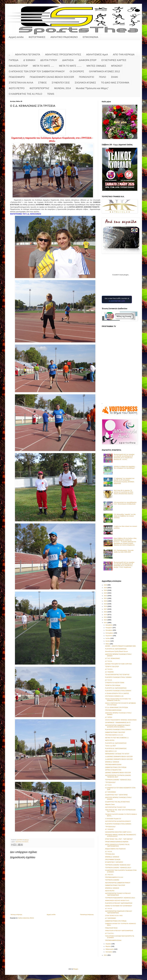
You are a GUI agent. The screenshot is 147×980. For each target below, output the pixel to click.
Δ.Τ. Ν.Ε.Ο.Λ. (109, 875)
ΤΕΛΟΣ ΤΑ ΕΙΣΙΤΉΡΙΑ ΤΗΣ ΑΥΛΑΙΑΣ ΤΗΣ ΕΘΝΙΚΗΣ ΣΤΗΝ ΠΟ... (118, 700)
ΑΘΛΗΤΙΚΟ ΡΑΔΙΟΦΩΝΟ (64, 37)
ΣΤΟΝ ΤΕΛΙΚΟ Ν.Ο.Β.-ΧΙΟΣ (114, 916)
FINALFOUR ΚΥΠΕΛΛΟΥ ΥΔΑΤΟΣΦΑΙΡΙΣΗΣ (119, 931)
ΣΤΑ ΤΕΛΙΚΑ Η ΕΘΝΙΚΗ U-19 (114, 696)
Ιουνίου (108, 641)
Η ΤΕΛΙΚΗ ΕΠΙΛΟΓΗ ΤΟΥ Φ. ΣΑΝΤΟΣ (117, 693)
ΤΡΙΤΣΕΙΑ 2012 (110, 854)
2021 (106, 598)
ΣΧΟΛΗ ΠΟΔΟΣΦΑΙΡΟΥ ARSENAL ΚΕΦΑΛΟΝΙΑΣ (121, 720)
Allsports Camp (110, 804)
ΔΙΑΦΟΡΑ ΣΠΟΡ (88, 60)
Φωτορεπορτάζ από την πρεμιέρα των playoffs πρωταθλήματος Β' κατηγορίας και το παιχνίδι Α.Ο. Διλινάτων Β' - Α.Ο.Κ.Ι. (124, 457)
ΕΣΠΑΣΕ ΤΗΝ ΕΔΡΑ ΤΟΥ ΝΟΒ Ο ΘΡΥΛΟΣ (118, 664)
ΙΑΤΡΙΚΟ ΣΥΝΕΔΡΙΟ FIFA (113, 770)
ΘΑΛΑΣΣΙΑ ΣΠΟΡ (18, 66)
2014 (106, 617)
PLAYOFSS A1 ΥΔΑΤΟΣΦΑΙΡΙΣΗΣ (116, 748)
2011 (106, 955)
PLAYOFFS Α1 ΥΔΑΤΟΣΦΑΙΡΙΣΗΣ (116, 649)
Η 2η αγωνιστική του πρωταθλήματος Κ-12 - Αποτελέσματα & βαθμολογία (125, 503)
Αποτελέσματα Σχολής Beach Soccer (116, 651)
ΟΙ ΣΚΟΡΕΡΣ (77, 71)
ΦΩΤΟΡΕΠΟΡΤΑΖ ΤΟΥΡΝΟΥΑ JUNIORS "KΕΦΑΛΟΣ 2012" (118, 776)
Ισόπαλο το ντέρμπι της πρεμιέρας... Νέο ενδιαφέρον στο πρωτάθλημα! (125, 467)
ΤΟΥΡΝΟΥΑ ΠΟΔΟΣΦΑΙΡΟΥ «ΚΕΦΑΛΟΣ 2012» (120, 898)
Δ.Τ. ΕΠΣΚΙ (109, 717)
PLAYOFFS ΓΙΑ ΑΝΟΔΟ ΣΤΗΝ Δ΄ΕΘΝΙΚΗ (118, 691)
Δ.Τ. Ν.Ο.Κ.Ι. (109, 669)
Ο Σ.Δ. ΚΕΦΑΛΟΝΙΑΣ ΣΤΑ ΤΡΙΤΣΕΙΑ (116, 707)
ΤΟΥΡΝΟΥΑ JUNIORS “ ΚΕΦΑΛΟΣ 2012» (118, 780)
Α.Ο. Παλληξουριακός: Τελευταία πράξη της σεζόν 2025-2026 (124, 551)
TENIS (51, 94)
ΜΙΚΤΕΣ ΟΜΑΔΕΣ (96, 66)
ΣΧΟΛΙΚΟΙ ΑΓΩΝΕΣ (85, 83)
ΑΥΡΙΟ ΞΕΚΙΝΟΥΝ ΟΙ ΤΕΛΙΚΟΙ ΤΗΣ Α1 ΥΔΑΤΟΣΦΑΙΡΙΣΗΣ (117, 845)
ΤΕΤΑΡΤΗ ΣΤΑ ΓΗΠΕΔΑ (113, 685)
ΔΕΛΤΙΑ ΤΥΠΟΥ (49, 60)
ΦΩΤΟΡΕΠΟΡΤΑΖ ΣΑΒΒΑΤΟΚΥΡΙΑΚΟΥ (118, 883)
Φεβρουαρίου (110, 949)
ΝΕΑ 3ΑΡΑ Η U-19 (111, 751)
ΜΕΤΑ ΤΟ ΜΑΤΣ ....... (70, 66)
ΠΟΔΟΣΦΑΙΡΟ (17, 77)
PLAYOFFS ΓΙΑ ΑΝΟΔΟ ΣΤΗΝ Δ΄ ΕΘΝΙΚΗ (118, 677)
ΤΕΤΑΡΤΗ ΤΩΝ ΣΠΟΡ (112, 667)
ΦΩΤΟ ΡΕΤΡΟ (17, 88)
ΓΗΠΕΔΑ (14, 60)
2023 (106, 593)
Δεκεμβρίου (109, 625)
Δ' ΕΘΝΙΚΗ (29, 60)
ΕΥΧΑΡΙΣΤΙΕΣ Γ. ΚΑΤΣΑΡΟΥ (114, 862)
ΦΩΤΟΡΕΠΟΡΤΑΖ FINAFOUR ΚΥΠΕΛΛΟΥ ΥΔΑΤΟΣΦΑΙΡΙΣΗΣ (119, 912)
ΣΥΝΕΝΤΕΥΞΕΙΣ (61, 83)
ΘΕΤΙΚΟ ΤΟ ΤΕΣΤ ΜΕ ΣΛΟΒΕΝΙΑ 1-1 (117, 738)
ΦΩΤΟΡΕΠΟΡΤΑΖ (39, 88)
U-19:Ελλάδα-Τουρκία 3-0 (113, 819)
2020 (106, 601)
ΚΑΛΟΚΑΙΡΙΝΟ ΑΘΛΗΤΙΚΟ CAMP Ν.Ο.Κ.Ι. (118, 832)
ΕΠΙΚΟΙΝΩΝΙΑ (90, 37)
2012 (106, 623)
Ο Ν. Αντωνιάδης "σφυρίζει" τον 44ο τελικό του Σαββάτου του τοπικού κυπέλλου (125, 516)
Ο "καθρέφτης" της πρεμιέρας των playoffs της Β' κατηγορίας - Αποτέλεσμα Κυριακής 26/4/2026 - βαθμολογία (124, 481)
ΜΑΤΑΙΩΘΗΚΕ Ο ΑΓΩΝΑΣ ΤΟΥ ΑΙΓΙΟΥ (117, 754)
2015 (106, 615)
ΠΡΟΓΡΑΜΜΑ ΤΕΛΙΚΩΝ (113, 859)
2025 (106, 588)
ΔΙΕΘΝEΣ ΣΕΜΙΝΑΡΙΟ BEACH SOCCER (118, 773)
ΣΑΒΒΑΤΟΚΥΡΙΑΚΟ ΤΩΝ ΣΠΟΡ (115, 732)
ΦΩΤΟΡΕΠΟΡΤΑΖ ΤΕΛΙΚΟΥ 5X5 (115, 807)
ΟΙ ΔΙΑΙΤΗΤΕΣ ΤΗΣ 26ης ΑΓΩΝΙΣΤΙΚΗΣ (117, 802)
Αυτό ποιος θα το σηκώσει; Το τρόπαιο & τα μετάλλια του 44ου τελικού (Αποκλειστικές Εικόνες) (123, 492)
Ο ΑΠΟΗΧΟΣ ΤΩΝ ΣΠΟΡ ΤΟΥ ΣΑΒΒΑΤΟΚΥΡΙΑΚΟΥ (37, 71)
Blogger (76, 969)
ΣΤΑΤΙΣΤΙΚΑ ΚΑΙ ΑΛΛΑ (21, 83)
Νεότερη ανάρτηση (16, 915)
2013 (106, 620)
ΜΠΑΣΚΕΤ (117, 66)
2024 (106, 590)
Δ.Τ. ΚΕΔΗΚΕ (109, 672)
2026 (106, 585)
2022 (106, 596)
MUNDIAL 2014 (63, 88)
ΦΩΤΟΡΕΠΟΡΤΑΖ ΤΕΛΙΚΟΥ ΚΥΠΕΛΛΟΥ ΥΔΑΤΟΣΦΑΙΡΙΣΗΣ (118, 894)
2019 (106, 604)
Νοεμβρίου (109, 628)
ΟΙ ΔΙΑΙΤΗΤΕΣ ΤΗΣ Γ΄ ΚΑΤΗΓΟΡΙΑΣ (116, 795)
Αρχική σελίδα (16, 37)
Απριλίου (108, 944)
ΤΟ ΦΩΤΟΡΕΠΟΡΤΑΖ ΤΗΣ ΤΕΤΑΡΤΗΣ (117, 675)
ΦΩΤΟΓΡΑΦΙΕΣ (37, 37)
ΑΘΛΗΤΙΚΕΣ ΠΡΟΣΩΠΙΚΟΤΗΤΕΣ (63, 54)
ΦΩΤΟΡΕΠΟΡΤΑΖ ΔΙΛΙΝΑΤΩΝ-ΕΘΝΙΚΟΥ (118, 821)
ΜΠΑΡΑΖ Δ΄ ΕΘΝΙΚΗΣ (112, 762)
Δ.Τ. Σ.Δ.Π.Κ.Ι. (110, 933)
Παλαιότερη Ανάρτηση (87, 915)
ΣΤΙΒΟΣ (42, 83)
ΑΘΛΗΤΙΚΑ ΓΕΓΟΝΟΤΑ (28, 54)
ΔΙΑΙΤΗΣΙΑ (68, 60)
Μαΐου (108, 644)
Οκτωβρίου (109, 630)
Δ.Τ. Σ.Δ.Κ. (108, 785)
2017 (106, 609)
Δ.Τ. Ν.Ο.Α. (109, 661)
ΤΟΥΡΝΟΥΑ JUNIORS (112, 880)
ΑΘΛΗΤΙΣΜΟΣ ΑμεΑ (97, 54)
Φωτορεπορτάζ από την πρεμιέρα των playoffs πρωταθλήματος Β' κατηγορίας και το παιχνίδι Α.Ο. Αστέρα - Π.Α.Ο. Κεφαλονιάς (124, 565)
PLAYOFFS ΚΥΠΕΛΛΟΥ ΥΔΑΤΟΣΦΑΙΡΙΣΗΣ (119, 903)
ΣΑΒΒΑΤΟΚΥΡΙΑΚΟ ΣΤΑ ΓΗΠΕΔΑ (116, 767)
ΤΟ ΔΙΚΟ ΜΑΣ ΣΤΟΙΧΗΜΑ (115, 83)
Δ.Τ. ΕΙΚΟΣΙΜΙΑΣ (110, 792)
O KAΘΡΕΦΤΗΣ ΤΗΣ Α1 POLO (25, 94)
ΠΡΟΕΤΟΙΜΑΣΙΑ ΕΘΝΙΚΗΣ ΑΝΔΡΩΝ (117, 842)
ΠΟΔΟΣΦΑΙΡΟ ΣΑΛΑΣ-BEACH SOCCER (52, 77)
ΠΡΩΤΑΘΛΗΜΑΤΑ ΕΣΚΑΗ (113, 710)
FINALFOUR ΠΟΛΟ (111, 928)
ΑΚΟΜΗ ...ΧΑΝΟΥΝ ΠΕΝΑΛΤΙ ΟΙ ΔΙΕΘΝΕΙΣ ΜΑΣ (120, 646)
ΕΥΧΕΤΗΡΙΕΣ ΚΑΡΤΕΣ (114, 60)
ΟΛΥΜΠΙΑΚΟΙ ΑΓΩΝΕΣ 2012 (104, 71)
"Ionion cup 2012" (111, 746)
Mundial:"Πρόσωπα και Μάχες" (92, 88)
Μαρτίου (108, 946)
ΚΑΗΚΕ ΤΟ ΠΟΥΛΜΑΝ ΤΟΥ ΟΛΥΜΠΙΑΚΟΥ (119, 906)
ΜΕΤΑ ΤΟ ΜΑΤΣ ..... (43, 66)
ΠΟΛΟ (103, 77)
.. (9, 54)
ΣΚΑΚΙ (115, 77)
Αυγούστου (109, 636)
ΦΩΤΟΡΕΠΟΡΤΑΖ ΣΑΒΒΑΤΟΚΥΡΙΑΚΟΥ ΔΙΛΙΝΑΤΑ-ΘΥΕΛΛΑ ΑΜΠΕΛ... (118, 726)
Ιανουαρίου (109, 952)
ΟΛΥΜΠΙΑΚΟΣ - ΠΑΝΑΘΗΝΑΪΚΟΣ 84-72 (118, 723)
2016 (106, 612)
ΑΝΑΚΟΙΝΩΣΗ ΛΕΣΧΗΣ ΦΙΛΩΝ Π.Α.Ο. (117, 900)
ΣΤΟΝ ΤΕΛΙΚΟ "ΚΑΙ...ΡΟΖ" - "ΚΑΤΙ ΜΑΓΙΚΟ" (119, 839)
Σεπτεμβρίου (110, 633)
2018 (106, 606)
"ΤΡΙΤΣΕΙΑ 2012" (110, 782)
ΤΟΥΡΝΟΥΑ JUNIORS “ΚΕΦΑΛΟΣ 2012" (118, 865)
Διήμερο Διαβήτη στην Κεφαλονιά (115, 849)
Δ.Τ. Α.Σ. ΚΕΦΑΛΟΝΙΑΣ (112, 658)
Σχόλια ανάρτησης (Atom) (26, 918)
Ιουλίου (108, 638)
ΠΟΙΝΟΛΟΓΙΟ (87, 77)
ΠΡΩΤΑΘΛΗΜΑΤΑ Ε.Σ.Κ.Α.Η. (114, 735)
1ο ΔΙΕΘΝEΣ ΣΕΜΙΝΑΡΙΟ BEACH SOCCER (119, 757)
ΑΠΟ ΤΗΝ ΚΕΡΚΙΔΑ (124, 54)
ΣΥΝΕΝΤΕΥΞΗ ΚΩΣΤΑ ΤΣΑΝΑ (115, 683)
